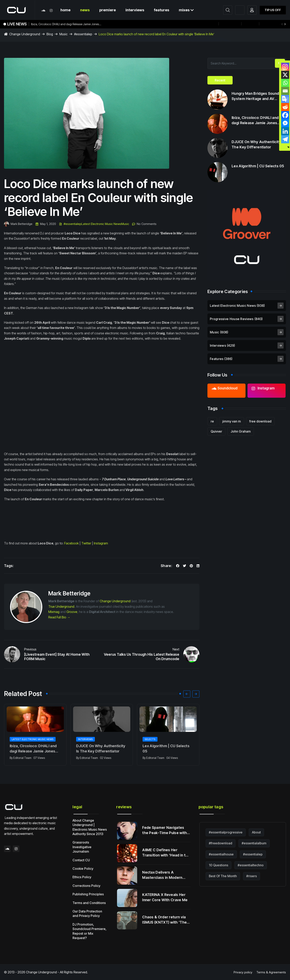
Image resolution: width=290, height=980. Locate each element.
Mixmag (54, 612)
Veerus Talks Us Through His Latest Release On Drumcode (142, 657)
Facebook (71, 543)
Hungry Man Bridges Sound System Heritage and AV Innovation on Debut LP (255, 96)
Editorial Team (22, 758)
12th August (230, 24)
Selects (150, 739)
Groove (72, 612)
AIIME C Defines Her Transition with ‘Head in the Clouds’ (166, 853)
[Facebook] (285, 115)
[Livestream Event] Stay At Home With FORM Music (57, 657)
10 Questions (219, 865)
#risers (252, 876)
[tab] (220, 80)
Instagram (101, 543)
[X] (285, 75)
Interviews (85, 739)
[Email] (285, 91)
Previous (30, 649)
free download (260, 421)
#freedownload (221, 843)
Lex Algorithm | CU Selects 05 (166, 749)
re (212, 421)
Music (125, 224)
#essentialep (72, 224)
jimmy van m (232, 421)
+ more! (250, 24)
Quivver (216, 431)
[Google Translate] (285, 99)
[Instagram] (285, 67)
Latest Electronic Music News (101, 224)
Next (176, 649)
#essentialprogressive (226, 832)
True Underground (61, 607)
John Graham (241, 431)
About (256, 832)
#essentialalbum (254, 843)
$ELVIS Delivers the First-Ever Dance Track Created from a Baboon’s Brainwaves (165, 24)
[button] (285, 24)
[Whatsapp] (285, 83)
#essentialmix (272, 24)
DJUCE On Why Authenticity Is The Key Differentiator (101, 749)
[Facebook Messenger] (285, 123)
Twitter (86, 543)
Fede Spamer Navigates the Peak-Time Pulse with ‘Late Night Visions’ (165, 830)
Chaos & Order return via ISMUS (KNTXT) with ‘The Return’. (164, 920)
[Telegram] (285, 139)
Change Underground (115, 601)
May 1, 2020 (46, 224)
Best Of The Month (223, 876)
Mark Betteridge (18, 224)
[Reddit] (285, 107)
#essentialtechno (251, 865)
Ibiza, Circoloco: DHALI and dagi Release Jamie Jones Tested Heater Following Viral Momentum (65, 25)
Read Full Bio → (59, 617)
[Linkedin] (285, 131)
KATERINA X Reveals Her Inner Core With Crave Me (165, 897)
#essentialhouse (221, 854)
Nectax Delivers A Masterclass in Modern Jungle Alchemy (162, 875)
